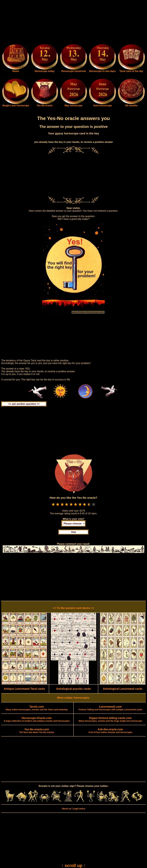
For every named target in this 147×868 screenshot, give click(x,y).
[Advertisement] (73, 22)
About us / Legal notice (73, 809)
